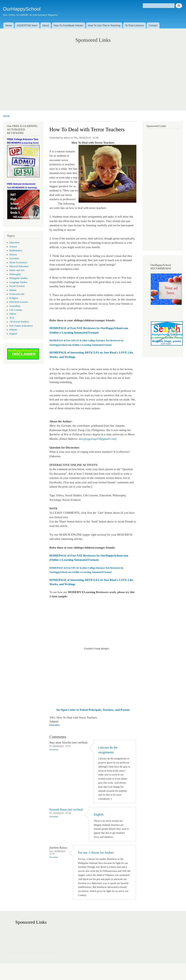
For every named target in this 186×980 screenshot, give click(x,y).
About (46, 25)
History (13, 255)
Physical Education (19, 266)
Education (15, 243)
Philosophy (15, 274)
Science (13, 247)
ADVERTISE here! (27, 25)
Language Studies (18, 282)
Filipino (13, 330)
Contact (153, 25)
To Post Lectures (135, 25)
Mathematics (16, 250)
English (13, 334)
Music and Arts (17, 270)
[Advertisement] (93, 73)
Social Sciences (17, 286)
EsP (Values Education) (21, 326)
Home (9, 25)
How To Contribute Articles (68, 25)
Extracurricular (17, 294)
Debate (13, 290)
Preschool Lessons (19, 302)
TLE (12, 318)
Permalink (54, 749)
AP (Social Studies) (19, 322)
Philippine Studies (19, 278)
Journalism (15, 306)
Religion (14, 298)
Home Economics (18, 262)
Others (13, 314)
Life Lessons (16, 310)
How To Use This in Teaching (104, 25)
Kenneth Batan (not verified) (66, 809)
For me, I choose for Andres (96, 853)
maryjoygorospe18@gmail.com (97, 439)
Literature (14, 258)
